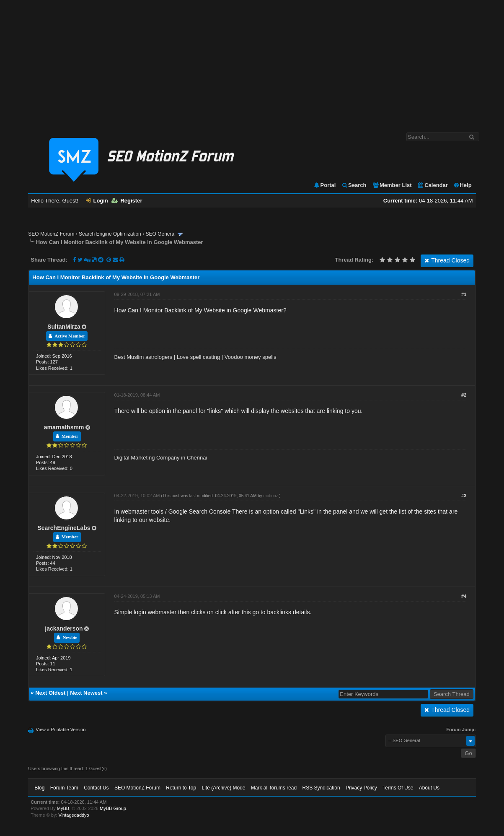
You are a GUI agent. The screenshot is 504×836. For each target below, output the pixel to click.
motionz (270, 496)
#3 (464, 496)
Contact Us (96, 788)
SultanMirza (64, 327)
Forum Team (64, 788)
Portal (325, 185)
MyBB (63, 808)
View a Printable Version (61, 730)
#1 (464, 294)
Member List (392, 185)
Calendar (433, 185)
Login (97, 201)
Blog (39, 788)
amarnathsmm (64, 427)
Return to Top (181, 788)
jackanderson (64, 628)
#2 (464, 395)
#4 (464, 596)
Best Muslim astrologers (143, 357)
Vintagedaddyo (74, 815)
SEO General (160, 234)
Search (354, 185)
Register (127, 201)
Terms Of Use (398, 788)
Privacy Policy (361, 788)
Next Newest (86, 693)
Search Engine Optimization (110, 234)
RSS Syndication (321, 788)
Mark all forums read (274, 788)
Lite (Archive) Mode (223, 788)
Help (462, 185)
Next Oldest (50, 693)
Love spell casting (198, 357)
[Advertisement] (252, 62)
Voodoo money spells (251, 357)
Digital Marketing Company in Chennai (161, 458)
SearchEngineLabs (64, 528)
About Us (429, 788)
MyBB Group (113, 808)
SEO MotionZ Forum (51, 234)
